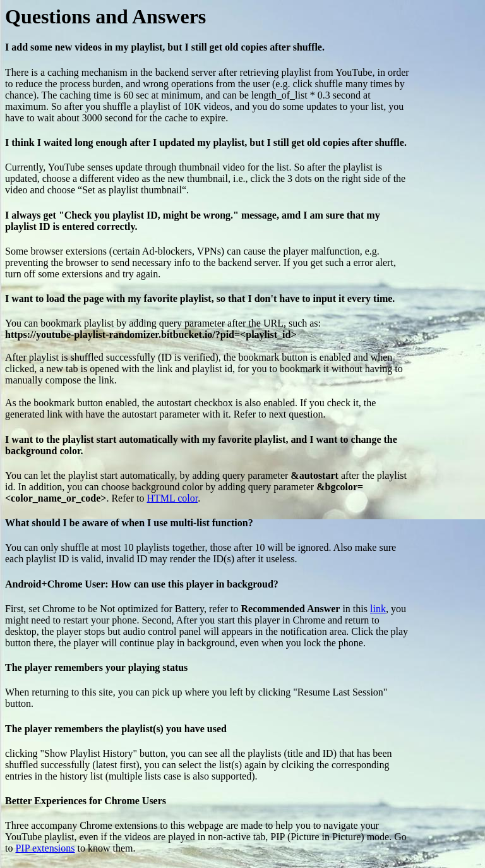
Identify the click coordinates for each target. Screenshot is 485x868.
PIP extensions (45, 848)
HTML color (172, 498)
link (378, 609)
